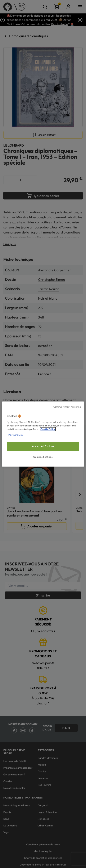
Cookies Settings (43, 457)
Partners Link (16, 435)
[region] (43, 434)
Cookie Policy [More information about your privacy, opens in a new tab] (48, 429)
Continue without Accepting (67, 407)
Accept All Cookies (43, 446)
